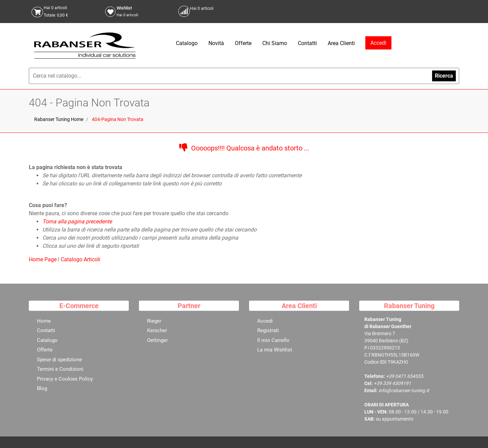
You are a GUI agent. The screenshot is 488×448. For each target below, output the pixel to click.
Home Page (43, 259)
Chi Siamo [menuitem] (275, 43)
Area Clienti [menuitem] (341, 43)
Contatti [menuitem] (307, 43)
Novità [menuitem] (216, 43)
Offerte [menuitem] (243, 43)
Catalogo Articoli (80, 259)
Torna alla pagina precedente (77, 221)
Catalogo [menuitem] (187, 43)
